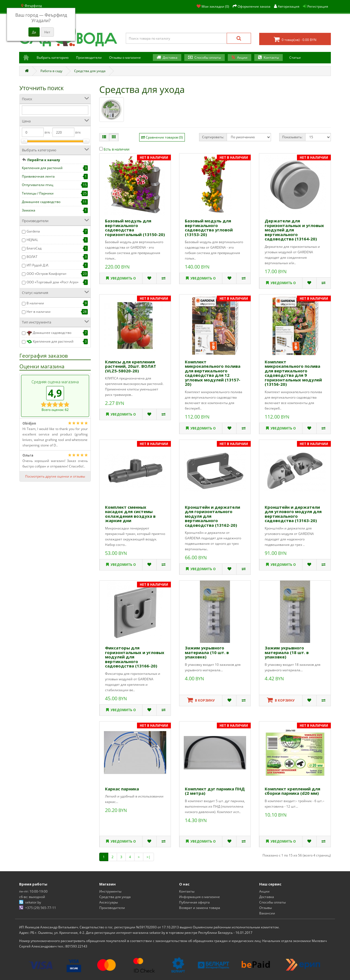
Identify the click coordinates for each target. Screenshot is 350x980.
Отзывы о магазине (125, 58)
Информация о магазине (199, 897)
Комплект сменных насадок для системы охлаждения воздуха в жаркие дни (130, 514)
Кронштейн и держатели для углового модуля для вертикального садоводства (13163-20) (293, 514)
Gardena (33, 231)
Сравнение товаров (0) (164, 137)
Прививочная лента (38, 176)
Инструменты (110, 891)
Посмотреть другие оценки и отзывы (55, 476)
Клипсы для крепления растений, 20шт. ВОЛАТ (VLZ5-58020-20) (131, 366)
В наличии (35, 303)
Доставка (170, 58)
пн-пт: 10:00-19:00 (33, 891)
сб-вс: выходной (32, 897)
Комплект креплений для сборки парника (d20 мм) (292, 791)
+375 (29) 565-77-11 (41, 908)
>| (148, 857)
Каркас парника (122, 789)
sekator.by (33, 902)
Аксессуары (109, 902)
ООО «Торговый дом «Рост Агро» (52, 282)
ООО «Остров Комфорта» (46, 274)
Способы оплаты (208, 58)
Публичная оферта (194, 902)
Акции (242, 58)
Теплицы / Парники (38, 193)
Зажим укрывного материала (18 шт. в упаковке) (287, 652)
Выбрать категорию (53, 58)
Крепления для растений (42, 168)
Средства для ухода (90, 71)
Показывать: (292, 137)
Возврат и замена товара (200, 908)
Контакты (271, 58)
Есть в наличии (114, 149)
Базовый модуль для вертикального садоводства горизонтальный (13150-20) (135, 228)
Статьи (295, 58)
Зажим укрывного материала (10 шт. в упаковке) (207, 652)
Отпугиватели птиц (38, 185)
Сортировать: (213, 137)
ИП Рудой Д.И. (38, 265)
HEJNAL (32, 240)
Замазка (29, 210)
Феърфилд (31, 6)
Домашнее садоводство (41, 202)
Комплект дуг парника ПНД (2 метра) (215, 791)
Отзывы (266, 908)
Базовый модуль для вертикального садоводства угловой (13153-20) (209, 228)
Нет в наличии (39, 312)
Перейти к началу (44, 160)
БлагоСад (34, 248)
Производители (89, 58)
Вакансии (267, 913)
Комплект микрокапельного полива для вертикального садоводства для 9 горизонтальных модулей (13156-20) (293, 373)
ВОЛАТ (32, 257)
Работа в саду (51, 71)
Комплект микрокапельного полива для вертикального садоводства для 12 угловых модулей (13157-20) (213, 373)
